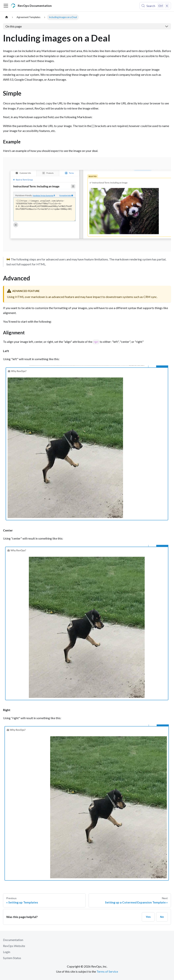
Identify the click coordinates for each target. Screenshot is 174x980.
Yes (148, 917)
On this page (14, 26)
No (162, 917)
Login (7, 952)
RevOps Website (14, 946)
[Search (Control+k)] (155, 6)
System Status (12, 958)
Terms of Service (107, 971)
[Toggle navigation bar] (6, 6)
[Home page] (7, 17)
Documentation (13, 940)
